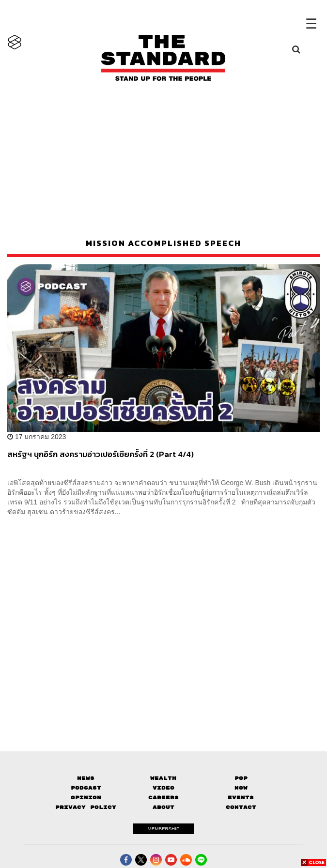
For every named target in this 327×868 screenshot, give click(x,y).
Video (163, 788)
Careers (163, 798)
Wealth (163, 778)
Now (241, 788)
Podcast (86, 788)
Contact (241, 807)
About (163, 807)
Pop (241, 778)
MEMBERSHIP (164, 829)
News (86, 778)
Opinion (86, 798)
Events (241, 798)
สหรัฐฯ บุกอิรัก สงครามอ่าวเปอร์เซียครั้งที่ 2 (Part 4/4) (101, 455)
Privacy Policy (86, 807)
